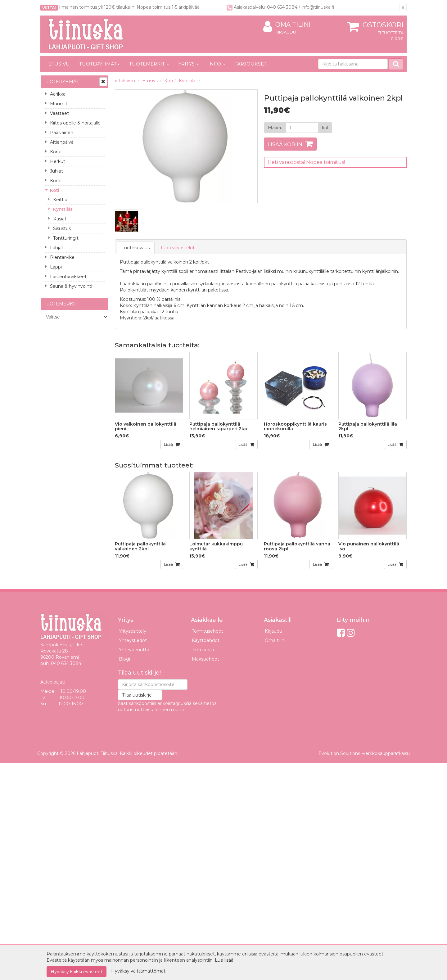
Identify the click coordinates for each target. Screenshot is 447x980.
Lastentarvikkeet (68, 277)
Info (217, 64)
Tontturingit (66, 238)
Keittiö (60, 200)
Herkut (58, 161)
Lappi (56, 267)
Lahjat (57, 248)
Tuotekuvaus (136, 248)
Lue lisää (224, 960)
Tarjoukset (251, 64)
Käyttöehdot (206, 640)
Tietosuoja (203, 650)
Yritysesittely (133, 631)
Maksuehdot (205, 659)
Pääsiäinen (62, 133)
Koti (55, 190)
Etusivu (59, 64)
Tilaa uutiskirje (137, 695)
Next (246, 147)
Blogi (124, 659)
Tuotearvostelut (177, 248)
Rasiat (60, 219)
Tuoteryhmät (99, 64)
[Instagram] (351, 633)
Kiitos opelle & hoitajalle (75, 123)
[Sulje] (403, 8)
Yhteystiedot (133, 640)
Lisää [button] (169, 444)
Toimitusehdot (208, 631)
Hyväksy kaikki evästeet (77, 972)
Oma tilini (287, 25)
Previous (126, 147)
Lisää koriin (285, 145)
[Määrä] (302, 128)
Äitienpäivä (62, 142)
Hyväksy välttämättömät (138, 971)
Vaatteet (59, 113)
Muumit (59, 104)
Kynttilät (63, 209)
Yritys (189, 64)
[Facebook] (341, 633)
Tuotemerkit (149, 64)
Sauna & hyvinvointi (71, 286)
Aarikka (58, 94)
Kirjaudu (286, 32)
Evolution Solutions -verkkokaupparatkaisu (364, 753)
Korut (56, 152)
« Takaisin (125, 81)
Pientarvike (62, 257)
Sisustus (62, 228)
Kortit (56, 181)
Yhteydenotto (134, 650)
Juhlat (56, 171)
